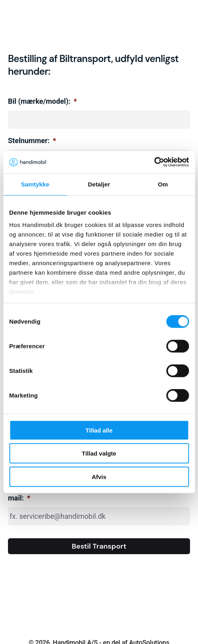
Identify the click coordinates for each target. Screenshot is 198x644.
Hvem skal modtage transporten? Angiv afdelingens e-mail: (96, 493)
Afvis (99, 476)
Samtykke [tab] (35, 184)
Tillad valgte (99, 453)
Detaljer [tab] (99, 184)
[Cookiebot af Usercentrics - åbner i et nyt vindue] (154, 162)
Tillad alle (99, 430)
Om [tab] (163, 184)
